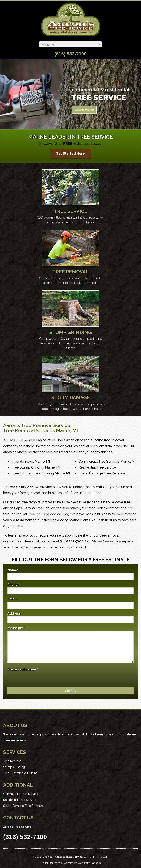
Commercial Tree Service (21, 794)
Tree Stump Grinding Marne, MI (36, 467)
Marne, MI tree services (35, 452)
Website (68, 863)
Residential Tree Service (97, 467)
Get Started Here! (71, 154)
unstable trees (90, 493)
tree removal (32, 502)
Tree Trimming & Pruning (20, 773)
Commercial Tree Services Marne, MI (107, 461)
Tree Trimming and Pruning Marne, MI (41, 473)
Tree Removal (13, 761)
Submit (70, 690)
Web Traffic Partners (89, 863)
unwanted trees (47, 446)
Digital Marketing (51, 863)
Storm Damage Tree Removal (102, 473)
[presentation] (40, 684)
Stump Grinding (14, 767)
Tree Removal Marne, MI (31, 461)
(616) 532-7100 (70, 54)
